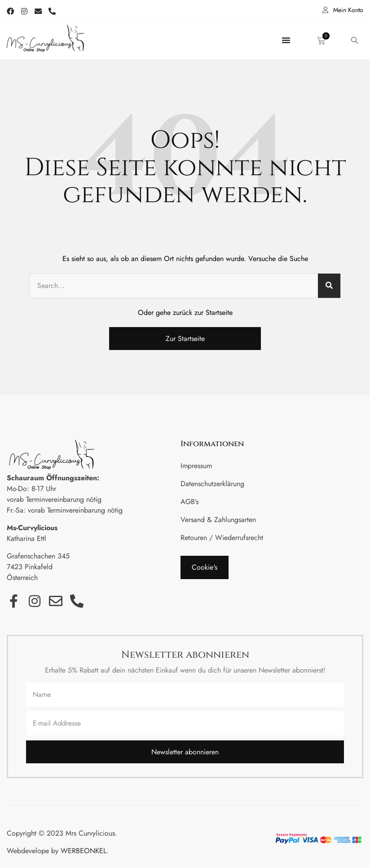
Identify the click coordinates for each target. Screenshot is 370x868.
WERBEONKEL (84, 851)
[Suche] (329, 286)
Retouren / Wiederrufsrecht (222, 538)
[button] (205, 568)
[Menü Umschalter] (286, 40)
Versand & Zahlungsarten (218, 520)
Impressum (196, 466)
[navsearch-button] (354, 40)
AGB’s (189, 502)
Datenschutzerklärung (212, 484)
